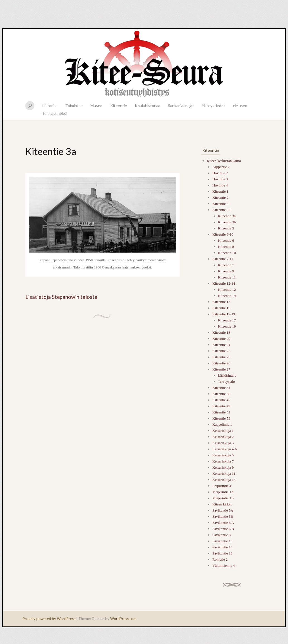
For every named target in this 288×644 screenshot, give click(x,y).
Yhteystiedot (213, 106)
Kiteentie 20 (221, 339)
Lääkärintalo (227, 375)
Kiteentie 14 (227, 296)
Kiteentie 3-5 (222, 210)
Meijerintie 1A (223, 492)
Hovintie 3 (220, 179)
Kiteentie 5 (226, 228)
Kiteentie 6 (226, 240)
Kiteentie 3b (227, 222)
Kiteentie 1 (220, 191)
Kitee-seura (144, 64)
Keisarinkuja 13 (224, 480)
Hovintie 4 (220, 185)
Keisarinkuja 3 (223, 443)
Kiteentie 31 (221, 388)
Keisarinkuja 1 (223, 431)
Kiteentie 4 (220, 204)
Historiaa (50, 106)
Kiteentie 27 (221, 369)
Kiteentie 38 (221, 394)
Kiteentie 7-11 (223, 259)
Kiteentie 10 (227, 253)
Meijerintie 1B (223, 498)
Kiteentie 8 (226, 247)
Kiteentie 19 (227, 326)
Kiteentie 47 (221, 400)
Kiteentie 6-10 (223, 234)
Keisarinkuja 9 (223, 467)
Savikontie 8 (221, 535)
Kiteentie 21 (221, 345)
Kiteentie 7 (226, 265)
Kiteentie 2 (220, 198)
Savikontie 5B (223, 516)
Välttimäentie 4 (224, 566)
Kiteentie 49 (221, 406)
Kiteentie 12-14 (224, 283)
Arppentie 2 (221, 167)
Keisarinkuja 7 (223, 461)
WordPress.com (123, 619)
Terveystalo (226, 382)
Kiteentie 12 (227, 290)
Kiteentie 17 (227, 320)
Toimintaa (74, 106)
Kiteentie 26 (221, 363)
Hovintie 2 (220, 173)
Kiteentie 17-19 (224, 314)
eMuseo (240, 106)
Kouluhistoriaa (147, 106)
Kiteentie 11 (227, 277)
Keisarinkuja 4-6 (225, 449)
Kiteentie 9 (226, 271)
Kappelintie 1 (222, 424)
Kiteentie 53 (221, 418)
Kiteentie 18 (221, 332)
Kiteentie (119, 106)
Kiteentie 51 (221, 412)
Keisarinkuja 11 (224, 474)
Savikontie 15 (222, 547)
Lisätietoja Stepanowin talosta (61, 297)
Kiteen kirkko (222, 504)
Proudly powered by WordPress (49, 619)
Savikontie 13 (222, 541)
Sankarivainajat (181, 106)
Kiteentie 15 (221, 308)
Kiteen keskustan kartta (224, 161)
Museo (96, 106)
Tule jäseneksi (54, 113)
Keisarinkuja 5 (223, 455)
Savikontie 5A (223, 510)
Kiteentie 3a (227, 216)
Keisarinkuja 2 (223, 437)
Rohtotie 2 (220, 559)
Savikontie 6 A (223, 523)
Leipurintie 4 (222, 486)
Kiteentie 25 (221, 357)
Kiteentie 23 (221, 351)
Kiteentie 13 (221, 302)
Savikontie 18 (222, 553)
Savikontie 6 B (223, 529)
